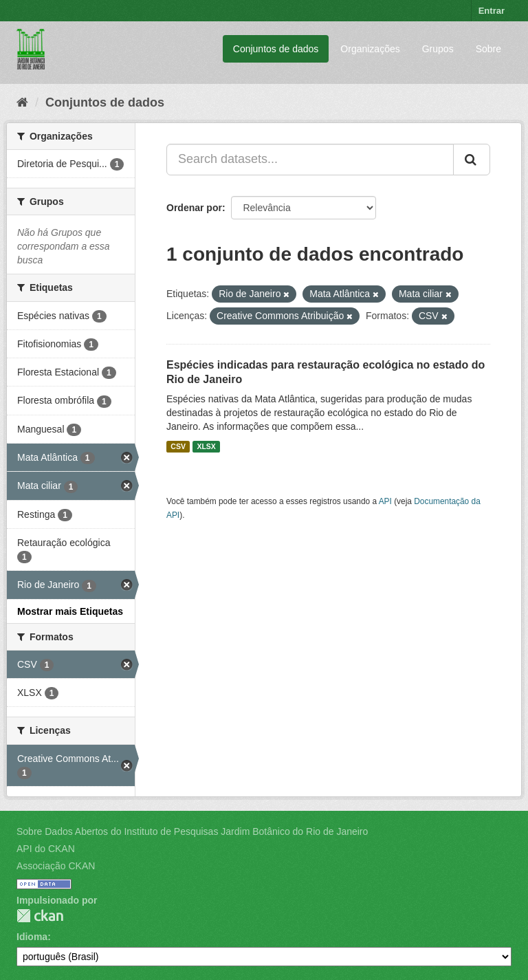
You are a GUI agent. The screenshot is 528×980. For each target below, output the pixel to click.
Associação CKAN (56, 866)
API (385, 501)
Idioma (32, 937)
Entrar (492, 11)
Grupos (438, 49)
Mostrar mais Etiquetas (70, 611)
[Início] (22, 102)
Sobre (488, 49)
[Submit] (472, 160)
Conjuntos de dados (276, 49)
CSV (178, 446)
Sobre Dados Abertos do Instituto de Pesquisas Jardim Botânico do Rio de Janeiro (192, 831)
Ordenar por (194, 208)
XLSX (206, 446)
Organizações (370, 49)
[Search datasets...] (310, 160)
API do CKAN (46, 849)
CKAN (40, 916)
